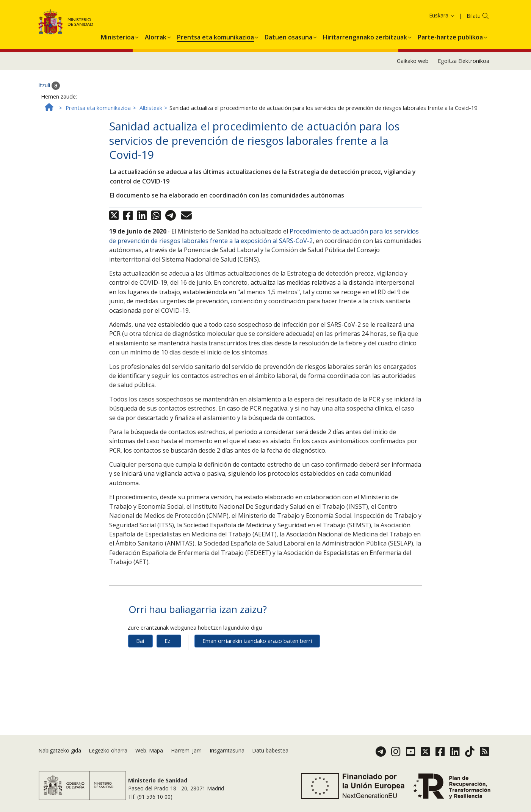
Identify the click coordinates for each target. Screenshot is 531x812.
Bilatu (474, 34)
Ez (167, 659)
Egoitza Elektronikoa (464, 80)
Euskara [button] (442, 34)
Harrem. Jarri (186, 750)
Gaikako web (413, 80)
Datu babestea (270, 750)
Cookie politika (443, 17)
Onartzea (500, 17)
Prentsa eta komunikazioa (98, 126)
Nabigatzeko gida (60, 750)
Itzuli (49, 104)
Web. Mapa (149, 750)
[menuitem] (117, 55)
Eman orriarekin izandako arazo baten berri (257, 659)
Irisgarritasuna (227, 750)
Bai (140, 659)
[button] (117, 55)
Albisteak (151, 126)
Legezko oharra (108, 750)
